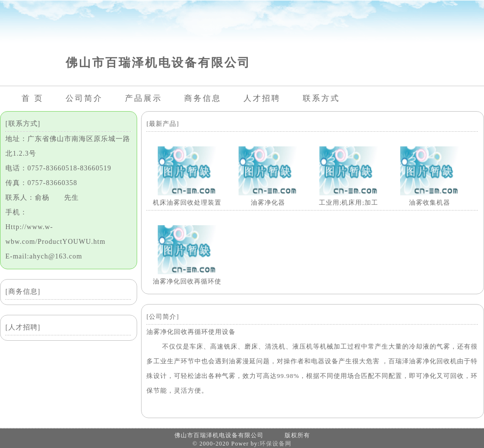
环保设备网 (276, 444)
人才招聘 (262, 98)
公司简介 (84, 98)
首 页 (33, 98)
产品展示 (144, 98)
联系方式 (321, 98)
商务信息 (203, 98)
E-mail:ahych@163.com (44, 256)
